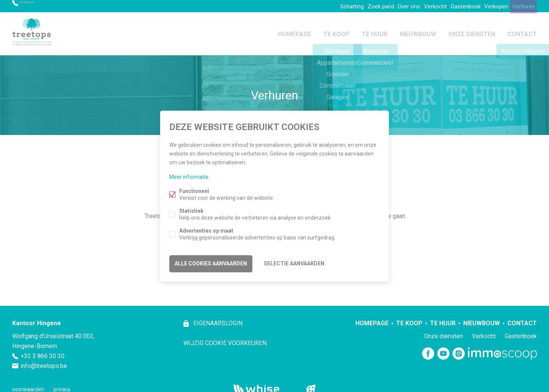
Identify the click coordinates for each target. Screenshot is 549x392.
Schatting (322, 6)
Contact (522, 32)
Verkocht (419, 6)
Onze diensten (472, 32)
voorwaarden (28, 386)
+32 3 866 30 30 (40, 6)
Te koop (336, 32)
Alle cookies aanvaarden (211, 263)
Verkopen (489, 6)
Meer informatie (189, 178)
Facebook (428, 350)
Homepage (295, 32)
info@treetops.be (44, 362)
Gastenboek (454, 6)
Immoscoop (502, 350)
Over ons (388, 6)
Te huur (375, 32)
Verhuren (521, 6)
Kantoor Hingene (37, 320)
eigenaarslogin (217, 320)
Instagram (459, 350)
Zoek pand (356, 6)
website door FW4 (311, 386)
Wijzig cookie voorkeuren (225, 340)
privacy (62, 386)
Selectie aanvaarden (294, 263)
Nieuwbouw (418, 32)
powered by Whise (266, 385)
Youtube (443, 350)
